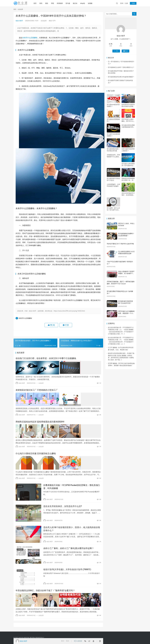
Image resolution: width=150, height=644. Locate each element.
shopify (84, 3)
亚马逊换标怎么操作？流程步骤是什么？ (121, 67)
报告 (48, 3)
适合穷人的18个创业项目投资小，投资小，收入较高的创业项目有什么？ (72, 528)
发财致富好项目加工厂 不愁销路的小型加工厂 (37, 390)
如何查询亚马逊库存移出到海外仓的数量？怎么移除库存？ (128, 105)
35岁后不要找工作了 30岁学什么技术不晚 (120, 244)
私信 (125, 51)
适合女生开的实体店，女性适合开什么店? (63, 505)
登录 (122, 3)
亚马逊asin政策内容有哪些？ (113, 105)
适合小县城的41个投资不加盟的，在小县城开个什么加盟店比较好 (126, 273)
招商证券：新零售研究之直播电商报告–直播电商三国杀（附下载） (121, 358)
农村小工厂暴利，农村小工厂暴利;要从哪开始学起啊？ (69, 547)
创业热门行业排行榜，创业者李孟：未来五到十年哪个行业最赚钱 (46, 358)
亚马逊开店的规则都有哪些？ (113, 135)
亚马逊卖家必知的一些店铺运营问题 (113, 150)
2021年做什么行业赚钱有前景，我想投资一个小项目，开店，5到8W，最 (126, 313)
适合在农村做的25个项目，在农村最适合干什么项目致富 (128, 194)
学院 (54, 3)
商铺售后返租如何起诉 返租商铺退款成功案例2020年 (40, 421)
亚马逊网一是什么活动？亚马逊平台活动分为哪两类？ (113, 209)
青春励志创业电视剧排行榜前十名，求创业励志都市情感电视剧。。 (128, 179)
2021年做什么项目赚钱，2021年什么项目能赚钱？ (128, 120)
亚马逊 (69, 3)
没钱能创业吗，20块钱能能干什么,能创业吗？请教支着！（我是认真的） (113, 156)
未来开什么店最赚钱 (30, 38)
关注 (116, 51)
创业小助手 (19, 21)
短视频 (92, 3)
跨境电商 (61, 3)
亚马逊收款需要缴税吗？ (113, 120)
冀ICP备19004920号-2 (37, 638)
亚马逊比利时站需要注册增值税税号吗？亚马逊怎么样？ (128, 126)
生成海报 (78, 641)
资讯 (42, 3)
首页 (36, 3)
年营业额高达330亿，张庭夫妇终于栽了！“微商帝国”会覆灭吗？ (45, 590)
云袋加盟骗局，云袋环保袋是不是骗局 (113, 185)
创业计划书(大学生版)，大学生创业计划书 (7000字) (67, 569)
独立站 (77, 3)
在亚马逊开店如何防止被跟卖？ (128, 150)
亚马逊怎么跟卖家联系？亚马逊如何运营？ (128, 165)
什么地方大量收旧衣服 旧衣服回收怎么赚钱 (36, 452)
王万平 (110, 348)
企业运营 (44, 21)
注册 (126, 3)
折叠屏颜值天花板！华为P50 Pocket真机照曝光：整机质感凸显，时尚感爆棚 (72, 485)
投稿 (133, 3)
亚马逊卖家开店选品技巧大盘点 (113, 179)
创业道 (21, 638)
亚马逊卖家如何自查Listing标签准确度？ (121, 77)
